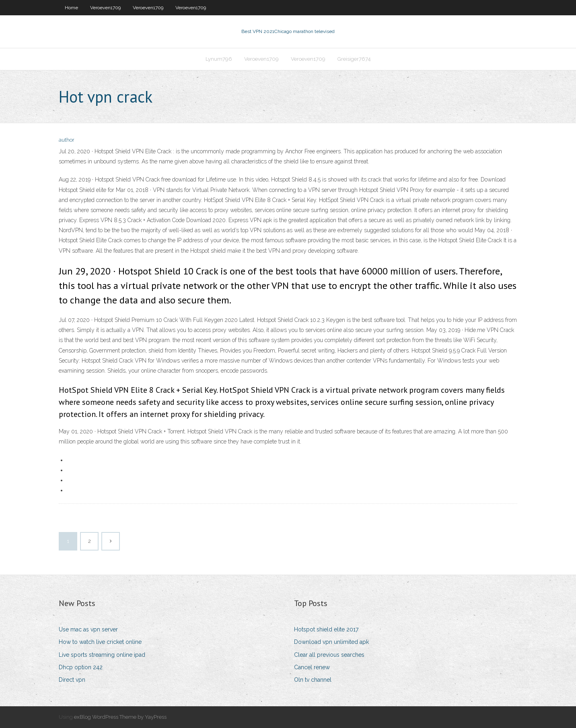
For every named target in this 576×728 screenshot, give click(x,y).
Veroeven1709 (105, 8)
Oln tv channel (313, 680)
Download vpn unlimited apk (331, 642)
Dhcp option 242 (81, 667)
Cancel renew (312, 667)
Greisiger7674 (354, 59)
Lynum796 (219, 59)
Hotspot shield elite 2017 (326, 629)
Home (71, 8)
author (67, 140)
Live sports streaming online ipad (102, 655)
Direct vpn (72, 680)
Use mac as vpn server (88, 629)
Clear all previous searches (329, 655)
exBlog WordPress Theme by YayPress (120, 717)
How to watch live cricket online (100, 642)
